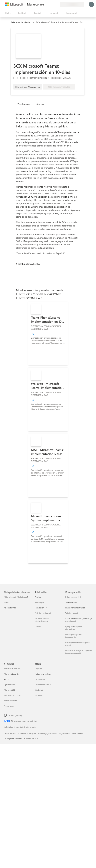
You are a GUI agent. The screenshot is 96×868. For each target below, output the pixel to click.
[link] (48, 333)
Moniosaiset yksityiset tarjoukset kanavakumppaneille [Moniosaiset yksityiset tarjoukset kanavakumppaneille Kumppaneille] (79, 652)
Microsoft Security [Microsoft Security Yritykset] (11, 674)
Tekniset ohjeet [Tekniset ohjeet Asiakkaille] (41, 608)
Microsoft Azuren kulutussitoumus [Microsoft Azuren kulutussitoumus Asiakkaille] (42, 620)
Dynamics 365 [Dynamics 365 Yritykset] (10, 685)
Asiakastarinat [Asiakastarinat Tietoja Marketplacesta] (10, 608)
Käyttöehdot (64, 733)
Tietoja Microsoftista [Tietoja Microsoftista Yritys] (43, 674)
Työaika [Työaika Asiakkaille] (38, 597)
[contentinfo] (34, 22)
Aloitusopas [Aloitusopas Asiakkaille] (39, 602)
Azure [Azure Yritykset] (6, 679)
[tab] (25, 104)
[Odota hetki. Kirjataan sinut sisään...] (91, 4)
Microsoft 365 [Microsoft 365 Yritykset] (10, 690)
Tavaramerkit (77, 733)
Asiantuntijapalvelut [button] (21, 22)
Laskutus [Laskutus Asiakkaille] (38, 626)
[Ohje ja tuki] (49, 4)
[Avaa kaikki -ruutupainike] (8, 13)
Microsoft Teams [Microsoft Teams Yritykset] (11, 701)
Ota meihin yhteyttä (27, 733)
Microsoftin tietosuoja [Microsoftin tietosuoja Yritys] (44, 685)
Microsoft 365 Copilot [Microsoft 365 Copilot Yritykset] (13, 695)
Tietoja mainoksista (13, 739)
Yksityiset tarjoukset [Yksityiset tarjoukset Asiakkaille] (43, 613)
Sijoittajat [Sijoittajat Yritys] (39, 690)
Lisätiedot (40, 104)
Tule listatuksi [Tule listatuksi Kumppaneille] (71, 602)
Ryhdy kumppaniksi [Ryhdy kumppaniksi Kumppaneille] (73, 597)
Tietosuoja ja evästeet (47, 733)
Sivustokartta (11, 733)
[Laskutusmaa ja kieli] (72, 4)
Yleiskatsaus (24, 104)
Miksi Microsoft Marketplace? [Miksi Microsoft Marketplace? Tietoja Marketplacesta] (16, 597)
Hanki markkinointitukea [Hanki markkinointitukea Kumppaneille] (75, 608)
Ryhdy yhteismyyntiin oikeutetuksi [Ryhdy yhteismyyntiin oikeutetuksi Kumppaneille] (74, 628)
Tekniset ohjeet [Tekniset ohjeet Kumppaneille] (72, 613)
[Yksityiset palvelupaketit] (57, 4)
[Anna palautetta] (45, 4)
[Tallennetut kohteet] (53, 4)
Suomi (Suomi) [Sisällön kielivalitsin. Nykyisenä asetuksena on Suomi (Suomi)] (15, 715)
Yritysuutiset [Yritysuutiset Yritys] (40, 679)
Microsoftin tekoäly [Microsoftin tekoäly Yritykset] (12, 668)
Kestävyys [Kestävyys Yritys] (39, 695)
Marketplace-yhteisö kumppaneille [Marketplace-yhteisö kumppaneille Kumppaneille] (74, 636)
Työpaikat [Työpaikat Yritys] (39, 668)
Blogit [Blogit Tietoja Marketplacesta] (6, 602)
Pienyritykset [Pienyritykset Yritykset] (9, 706)
